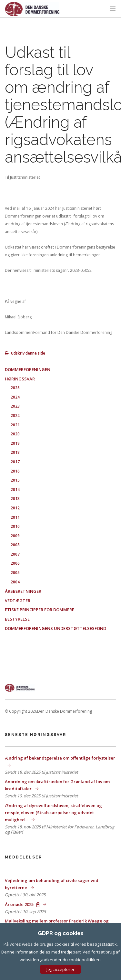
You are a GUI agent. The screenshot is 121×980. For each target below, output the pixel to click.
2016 (15, 471)
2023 (15, 406)
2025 (15, 388)
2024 (15, 397)
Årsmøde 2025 (23, 904)
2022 (15, 415)
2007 (15, 554)
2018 (15, 452)
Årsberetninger (23, 591)
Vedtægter (18, 601)
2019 (15, 443)
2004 (15, 582)
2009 (15, 536)
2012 (15, 508)
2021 (15, 425)
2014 (15, 490)
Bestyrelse (17, 619)
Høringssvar (20, 379)
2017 (15, 462)
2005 (15, 573)
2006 (15, 563)
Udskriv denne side (25, 353)
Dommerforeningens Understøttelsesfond (55, 628)
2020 (15, 434)
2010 (15, 526)
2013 (15, 499)
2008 (15, 545)
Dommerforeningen (28, 369)
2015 (15, 480)
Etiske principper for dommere (40, 610)
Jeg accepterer (60, 969)
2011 (15, 517)
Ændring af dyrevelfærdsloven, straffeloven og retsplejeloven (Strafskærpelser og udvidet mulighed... (53, 813)
